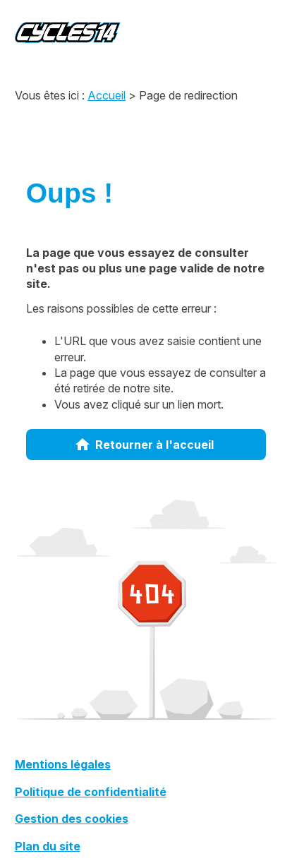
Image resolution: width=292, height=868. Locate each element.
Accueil (107, 95)
